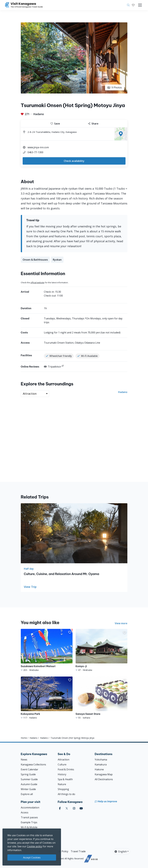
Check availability (74, 161)
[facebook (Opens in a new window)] (60, 808)
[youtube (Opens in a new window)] (81, 808)
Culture (62, 764)
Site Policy (62, 851)
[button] (133, 5)
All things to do (66, 794)
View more (121, 623)
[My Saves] (133, 5)
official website (37, 282)
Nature (62, 784)
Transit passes (29, 817)
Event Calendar (29, 769)
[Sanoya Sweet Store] (101, 698)
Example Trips (29, 822)
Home (24, 738)
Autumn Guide (29, 784)
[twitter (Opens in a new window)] (67, 808)
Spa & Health (65, 779)
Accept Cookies (32, 858)
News (24, 760)
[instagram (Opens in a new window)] (74, 808)
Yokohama (101, 760)
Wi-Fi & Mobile (29, 827)
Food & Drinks (66, 769)
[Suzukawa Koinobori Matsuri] (47, 650)
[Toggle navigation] (140, 5)
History (62, 774)
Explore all (27, 794)
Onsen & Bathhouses (35, 260)
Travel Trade (78, 851)
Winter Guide (28, 789)
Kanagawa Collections (33, 764)
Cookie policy (35, 846)
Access (25, 812)
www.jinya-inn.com (38, 147)
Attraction (64, 760)
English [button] (121, 851)
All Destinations (104, 779)
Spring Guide (28, 774)
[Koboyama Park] (47, 698)
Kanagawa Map (104, 774)
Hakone (99, 769)
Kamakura (101, 764)
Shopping (63, 789)
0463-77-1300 (35, 152)
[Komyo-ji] (101, 650)
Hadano (39, 114)
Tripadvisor (53, 367)
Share (93, 124)
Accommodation (30, 808)
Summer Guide (29, 779)
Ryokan (57, 260)
